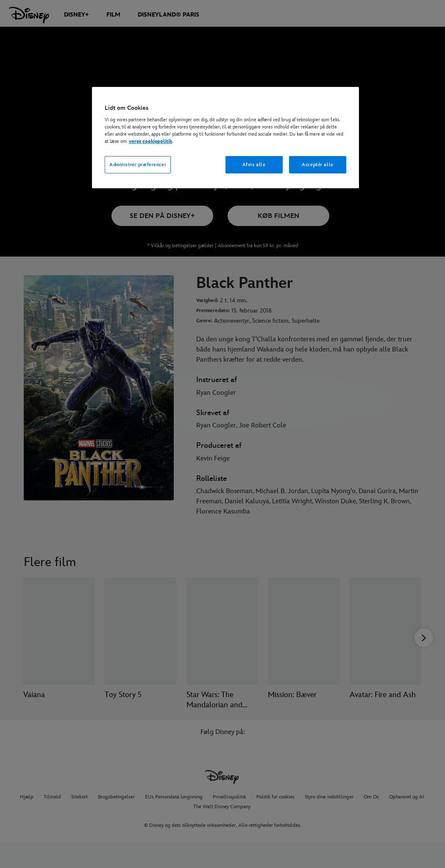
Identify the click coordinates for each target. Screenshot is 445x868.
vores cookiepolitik (150, 141)
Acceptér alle (317, 165)
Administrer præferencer (138, 165)
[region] (225, 138)
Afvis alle (254, 165)
